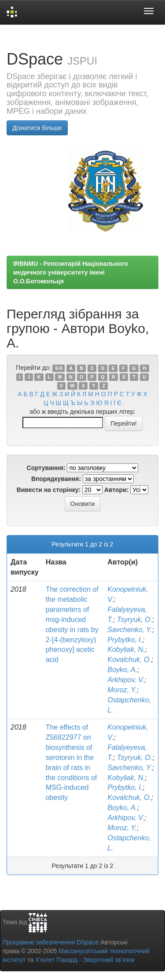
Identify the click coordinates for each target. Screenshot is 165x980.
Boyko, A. (122, 670)
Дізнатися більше (37, 128)
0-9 (59, 368)
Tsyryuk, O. (135, 620)
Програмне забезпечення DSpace (51, 942)
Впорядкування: (56, 479)
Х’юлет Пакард (56, 960)
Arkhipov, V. (126, 680)
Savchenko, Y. (130, 630)
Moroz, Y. (122, 690)
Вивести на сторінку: (49, 490)
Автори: (117, 490)
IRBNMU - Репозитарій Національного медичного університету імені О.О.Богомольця (71, 272)
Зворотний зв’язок (108, 960)
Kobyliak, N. (126, 649)
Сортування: (46, 468)
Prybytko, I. (125, 640)
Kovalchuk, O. (129, 660)
